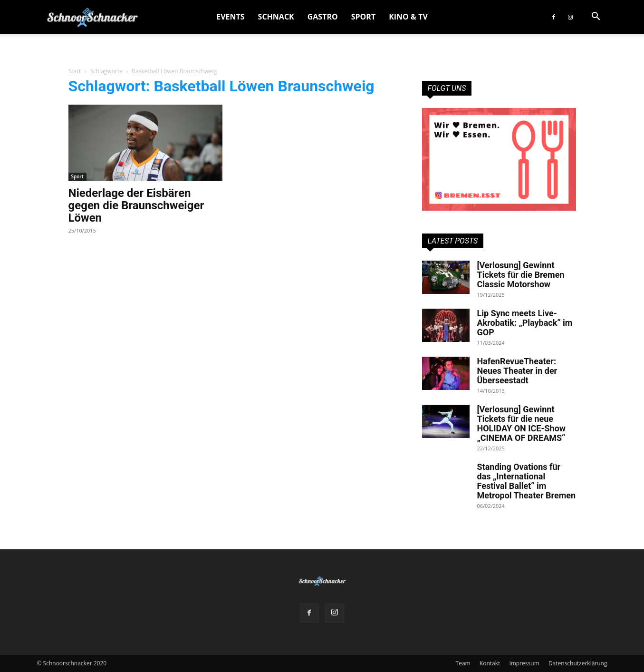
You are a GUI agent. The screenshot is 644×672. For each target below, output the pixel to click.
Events (230, 17)
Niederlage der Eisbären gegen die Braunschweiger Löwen (136, 205)
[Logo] (92, 17)
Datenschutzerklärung (578, 663)
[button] (596, 17)
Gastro (323, 17)
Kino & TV (408, 17)
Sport (363, 17)
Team (463, 663)
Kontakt (490, 663)
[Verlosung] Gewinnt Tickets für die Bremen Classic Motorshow (521, 275)
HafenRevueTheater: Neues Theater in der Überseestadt (517, 371)
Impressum (524, 663)
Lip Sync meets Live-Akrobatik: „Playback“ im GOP (525, 323)
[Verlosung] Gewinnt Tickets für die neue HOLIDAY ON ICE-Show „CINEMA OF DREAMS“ (522, 424)
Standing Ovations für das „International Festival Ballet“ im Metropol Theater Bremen (527, 481)
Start (75, 71)
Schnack (276, 17)
